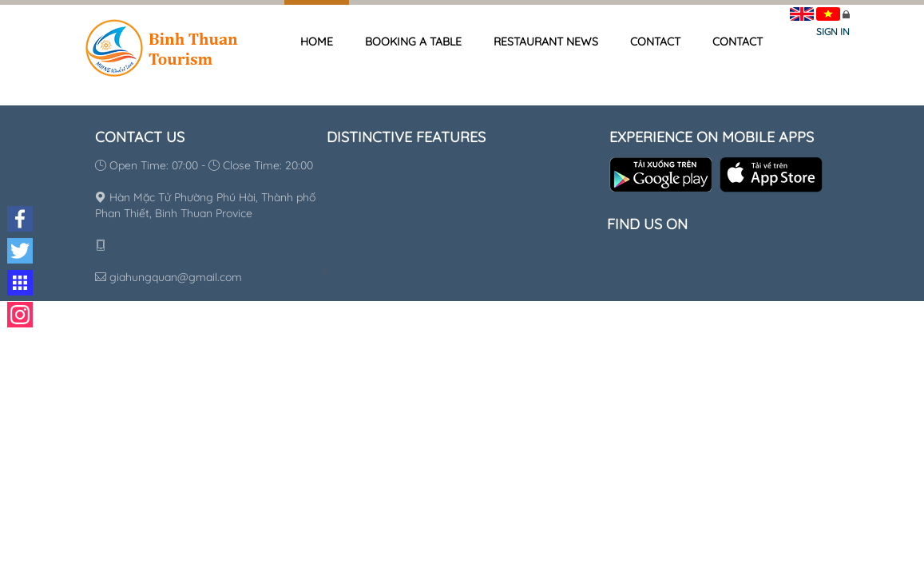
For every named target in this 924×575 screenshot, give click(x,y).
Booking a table (413, 42)
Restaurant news (546, 42)
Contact (655, 42)
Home (317, 42)
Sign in (833, 32)
